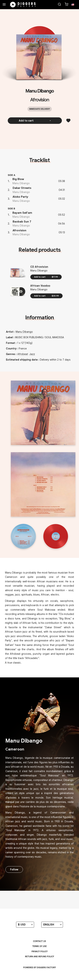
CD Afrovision (39, 267)
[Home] (23, 5)
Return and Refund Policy (40, 956)
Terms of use (39, 946)
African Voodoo (40, 286)
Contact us (39, 941)
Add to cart (35, 121)
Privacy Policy (40, 951)
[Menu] (4, 5)
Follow (14, 869)
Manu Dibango (40, 91)
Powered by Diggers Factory (40, 967)
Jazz (32, 354)
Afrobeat (23, 354)
